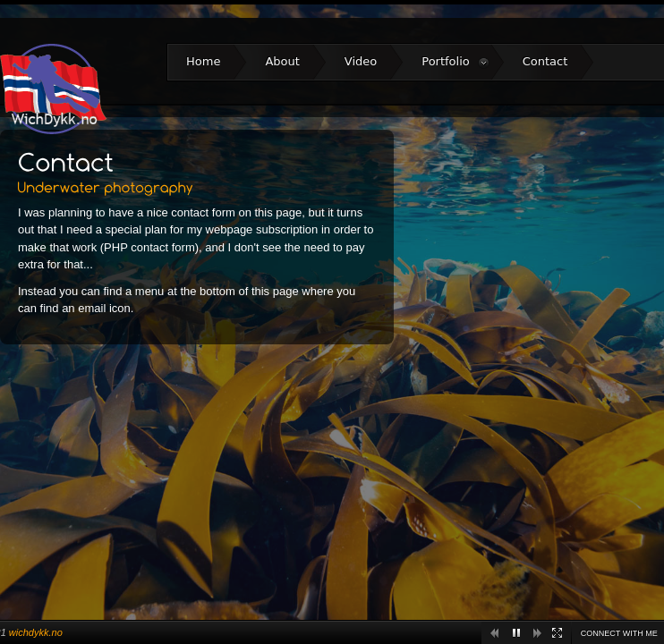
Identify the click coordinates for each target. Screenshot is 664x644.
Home (203, 61)
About (282, 61)
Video (361, 61)
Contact (545, 61)
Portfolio (455, 62)
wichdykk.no (36, 632)
